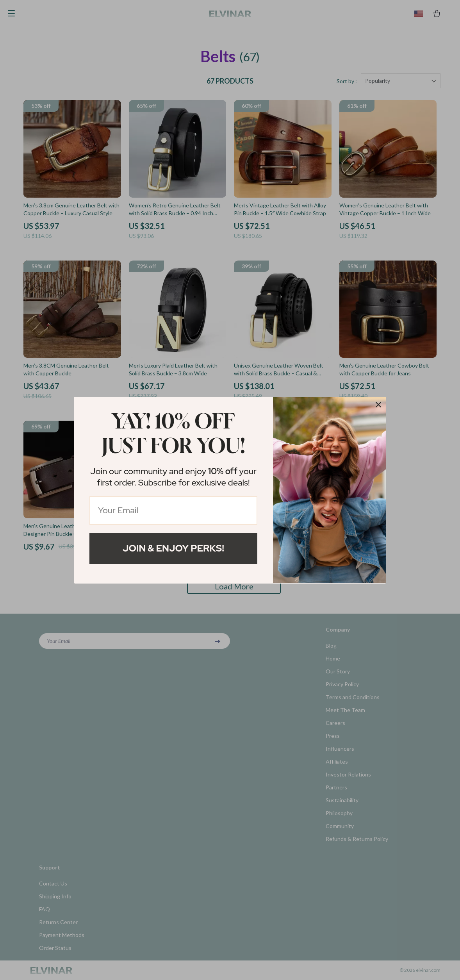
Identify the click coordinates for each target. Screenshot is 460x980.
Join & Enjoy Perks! (173, 548)
